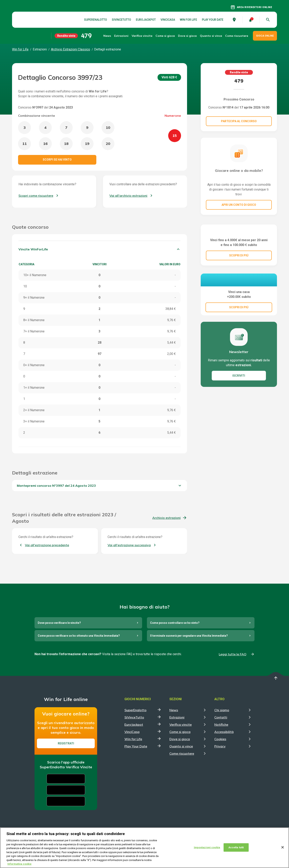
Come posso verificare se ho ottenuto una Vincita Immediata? (79, 636)
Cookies (220, 739)
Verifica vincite (142, 36)
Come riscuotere (237, 36)
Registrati (66, 743)
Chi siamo (222, 710)
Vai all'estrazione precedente (47, 545)
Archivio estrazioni (166, 518)
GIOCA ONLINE (265, 36)
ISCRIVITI (239, 407)
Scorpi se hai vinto (57, 160)
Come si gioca (180, 732)
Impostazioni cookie (207, 851)
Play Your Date (213, 20)
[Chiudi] (283, 851)
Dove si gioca (187, 36)
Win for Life (188, 20)
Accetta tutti (236, 851)
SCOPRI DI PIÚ (239, 276)
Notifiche (221, 725)
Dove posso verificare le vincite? (59, 623)
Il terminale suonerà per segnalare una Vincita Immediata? (189, 636)
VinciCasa (168, 20)
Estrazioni (177, 717)
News (107, 36)
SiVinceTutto (121, 20)
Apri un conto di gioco (239, 205)
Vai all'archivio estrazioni (128, 196)
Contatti (221, 717)
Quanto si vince (181, 746)
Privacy (220, 746)
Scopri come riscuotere (36, 196)
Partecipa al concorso (239, 121)
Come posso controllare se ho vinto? (175, 623)
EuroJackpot (146, 20)
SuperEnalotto (96, 20)
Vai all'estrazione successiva (129, 545)
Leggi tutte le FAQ (233, 654)
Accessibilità (224, 732)
